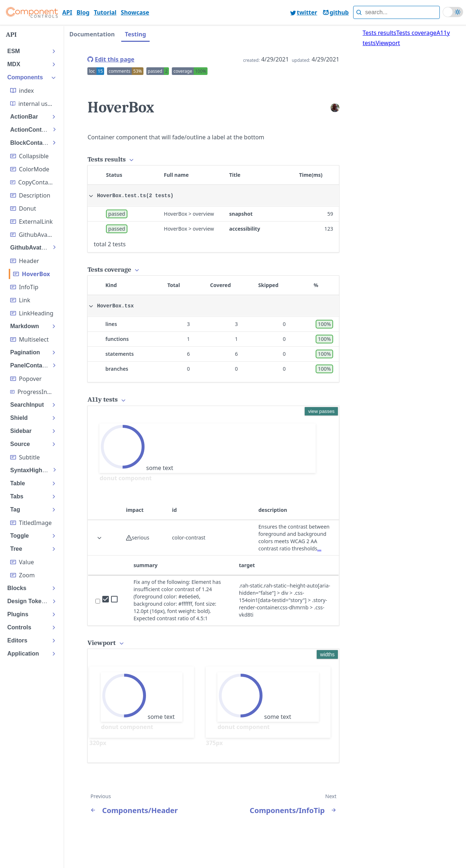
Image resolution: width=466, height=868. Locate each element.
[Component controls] (32, 12)
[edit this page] (111, 59)
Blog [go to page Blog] (83, 12)
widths (327, 654)
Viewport (388, 43)
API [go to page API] (67, 12)
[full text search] (396, 12)
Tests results (380, 33)
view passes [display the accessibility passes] (321, 411)
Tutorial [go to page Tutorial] (105, 12)
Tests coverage (416, 33)
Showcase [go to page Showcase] (135, 12)
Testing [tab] (135, 34)
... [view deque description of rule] (319, 548)
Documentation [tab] (92, 34)
